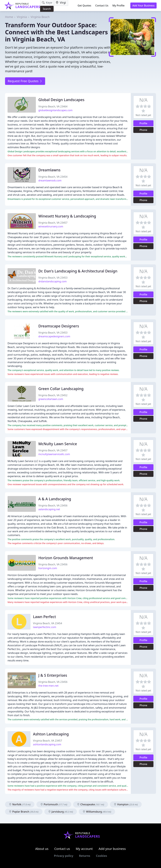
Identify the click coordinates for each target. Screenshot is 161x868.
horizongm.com (48, 568)
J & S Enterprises (53, 675)
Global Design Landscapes (61, 100)
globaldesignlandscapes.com (55, 110)
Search (47, 9)
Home (9, 17)
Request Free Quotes (25, 81)
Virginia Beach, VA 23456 (53, 505)
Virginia (22, 17)
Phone (143, 130)
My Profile (118, 6)
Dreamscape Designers (59, 326)
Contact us (62, 849)
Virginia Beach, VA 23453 (53, 278)
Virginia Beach (40, 17)
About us (42, 849)
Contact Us (102, 6)
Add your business (112, 849)
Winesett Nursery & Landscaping (67, 216)
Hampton (126, 804)
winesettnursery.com (51, 226)
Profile (143, 123)
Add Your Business (143, 6)
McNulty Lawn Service (58, 444)
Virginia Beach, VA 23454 (53, 177)
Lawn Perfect (44, 617)
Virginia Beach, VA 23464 (53, 106)
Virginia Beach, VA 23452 (53, 395)
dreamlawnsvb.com (50, 180)
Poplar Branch (24, 812)
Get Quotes (85, 6)
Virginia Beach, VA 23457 (53, 223)
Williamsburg (97, 812)
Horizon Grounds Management (66, 558)
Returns (85, 856)
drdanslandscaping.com (53, 281)
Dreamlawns (49, 170)
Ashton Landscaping (51, 734)
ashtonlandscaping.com (47, 744)
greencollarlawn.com (51, 399)
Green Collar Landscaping (61, 389)
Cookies (101, 856)
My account (84, 849)
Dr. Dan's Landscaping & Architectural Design (78, 271)
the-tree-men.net (48, 686)
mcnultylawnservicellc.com (54, 454)
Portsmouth (54, 804)
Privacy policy (64, 856)
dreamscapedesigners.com (54, 336)
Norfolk (20, 804)
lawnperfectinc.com (45, 627)
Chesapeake (91, 804)
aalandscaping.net (49, 509)
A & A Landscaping (55, 499)
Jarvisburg (61, 812)
